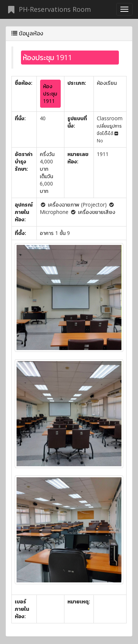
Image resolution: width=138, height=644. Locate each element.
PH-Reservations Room (48, 9)
